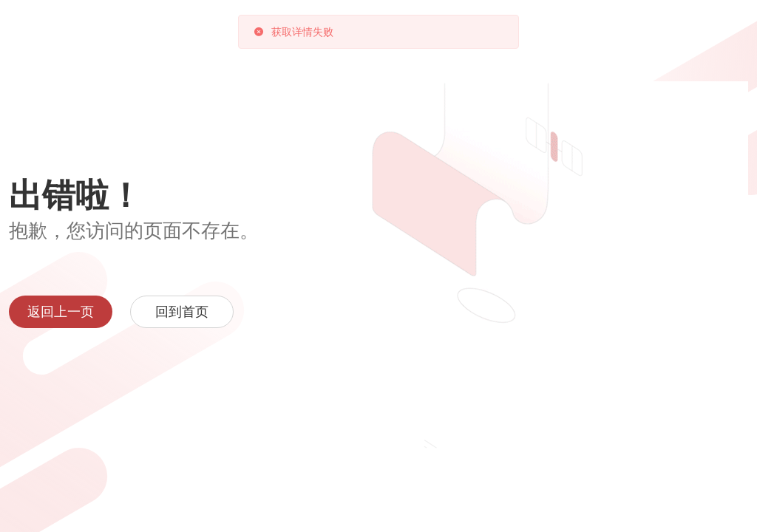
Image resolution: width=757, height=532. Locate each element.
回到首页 (182, 312)
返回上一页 (61, 312)
